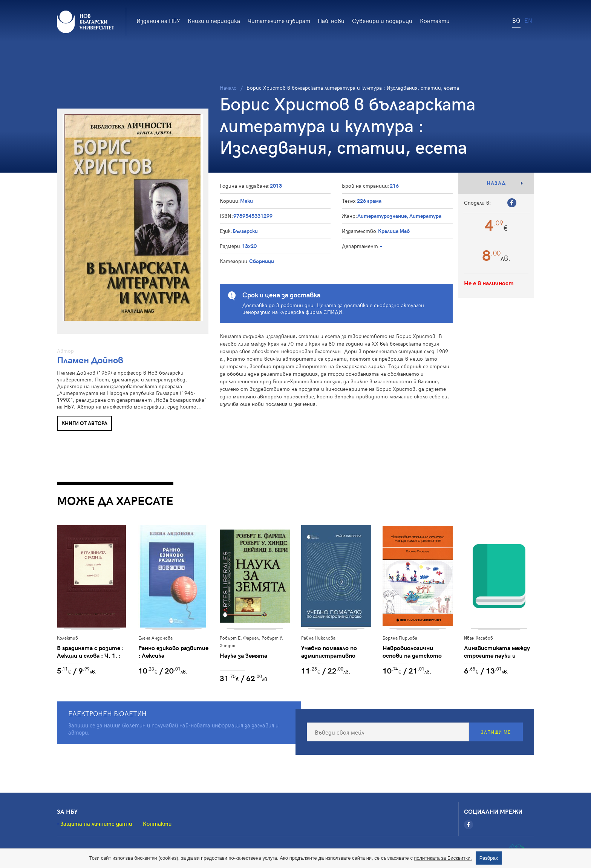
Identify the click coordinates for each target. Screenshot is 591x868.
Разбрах (489, 858)
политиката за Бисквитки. (443, 858)
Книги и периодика (214, 20)
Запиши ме (496, 732)
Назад (496, 183)
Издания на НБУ (158, 20)
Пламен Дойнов (90, 360)
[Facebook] (469, 825)
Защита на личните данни (96, 824)
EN (528, 20)
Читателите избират (279, 20)
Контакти (435, 20)
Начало (228, 88)
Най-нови (331, 20)
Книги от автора (84, 423)
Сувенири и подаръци (382, 20)
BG (516, 20)
